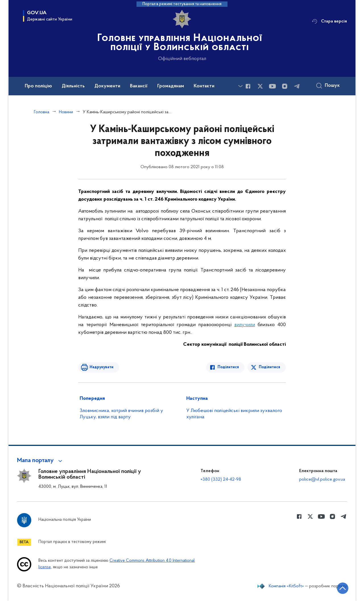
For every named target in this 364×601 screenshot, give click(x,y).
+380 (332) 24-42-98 (221, 479)
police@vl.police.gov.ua (322, 479)
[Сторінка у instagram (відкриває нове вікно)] (285, 86)
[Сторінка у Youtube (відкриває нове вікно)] (272, 86)
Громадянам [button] (171, 86)
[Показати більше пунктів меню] (240, 86)
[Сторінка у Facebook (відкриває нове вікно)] (248, 86)
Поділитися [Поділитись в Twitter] (269, 367)
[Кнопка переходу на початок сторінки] (343, 588)
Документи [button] (107, 86)
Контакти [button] (204, 86)
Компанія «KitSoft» (286, 586)
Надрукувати (102, 367)
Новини (66, 112)
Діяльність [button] (73, 86)
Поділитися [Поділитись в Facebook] (228, 367)
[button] (41, 461)
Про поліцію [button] (38, 86)
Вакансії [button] (139, 86)
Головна (42, 112)
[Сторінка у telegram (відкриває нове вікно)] (297, 86)
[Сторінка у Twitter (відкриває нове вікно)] (260, 86)
